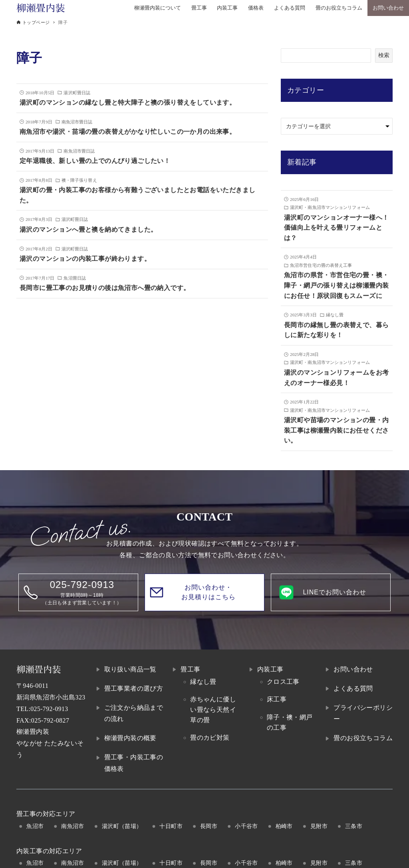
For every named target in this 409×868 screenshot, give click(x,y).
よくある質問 (353, 688)
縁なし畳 (203, 682)
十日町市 (171, 826)
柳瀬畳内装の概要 (130, 738)
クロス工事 (283, 682)
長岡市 (209, 826)
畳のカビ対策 (210, 738)
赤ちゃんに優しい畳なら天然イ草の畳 (213, 709)
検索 (384, 55)
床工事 (277, 699)
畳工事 (190, 669)
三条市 (354, 826)
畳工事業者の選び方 (134, 688)
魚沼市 (35, 826)
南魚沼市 (73, 826)
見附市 (319, 826)
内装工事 (270, 669)
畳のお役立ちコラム (363, 738)
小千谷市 (246, 826)
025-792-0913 (49, 709)
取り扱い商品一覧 (130, 669)
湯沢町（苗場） (122, 826)
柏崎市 (284, 826)
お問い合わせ (353, 669)
